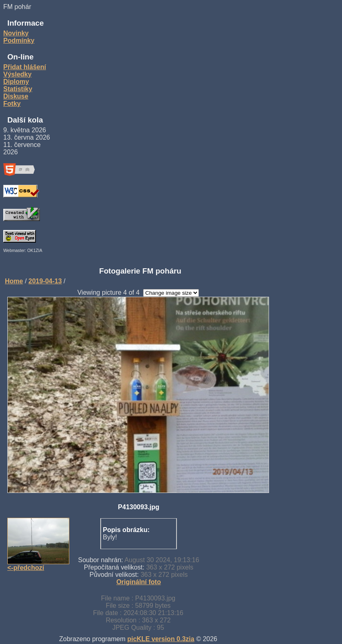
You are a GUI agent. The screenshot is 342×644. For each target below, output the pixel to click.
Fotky (12, 104)
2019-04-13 (45, 281)
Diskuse (16, 96)
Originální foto (138, 582)
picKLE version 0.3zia (161, 639)
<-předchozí (26, 568)
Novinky (16, 33)
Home (14, 281)
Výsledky (17, 74)
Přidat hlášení (25, 67)
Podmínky (19, 41)
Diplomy (16, 82)
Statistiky (18, 89)
